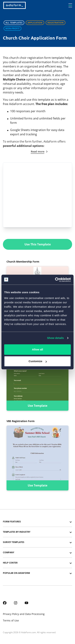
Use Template (37, 406)
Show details (56, 338)
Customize (38, 361)
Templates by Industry (17, 532)
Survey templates (14, 542)
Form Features (12, 522)
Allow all (38, 349)
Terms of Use (11, 620)
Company (9, 552)
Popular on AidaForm (16, 573)
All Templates (14, 23)
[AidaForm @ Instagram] (16, 602)
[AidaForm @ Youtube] (26, 602)
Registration (56, 23)
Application (35, 23)
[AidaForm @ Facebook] (5, 602)
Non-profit (12, 28)
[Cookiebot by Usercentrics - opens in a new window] (55, 280)
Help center (10, 563)
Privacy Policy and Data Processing (24, 614)
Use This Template (38, 244)
